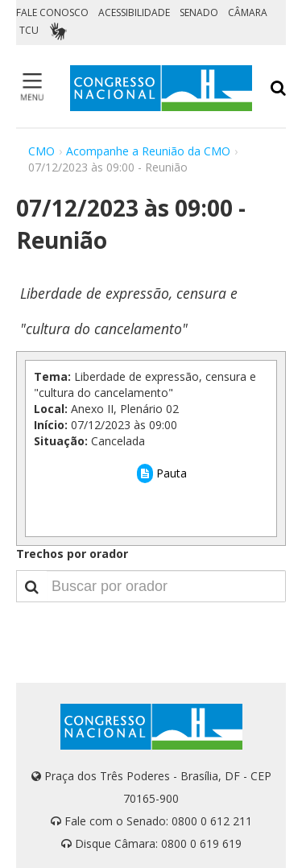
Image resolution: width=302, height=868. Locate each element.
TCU (29, 30)
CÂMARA (248, 12)
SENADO (199, 12)
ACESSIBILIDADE (134, 12)
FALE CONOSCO (52, 12)
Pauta (162, 473)
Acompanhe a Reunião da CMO (148, 151)
